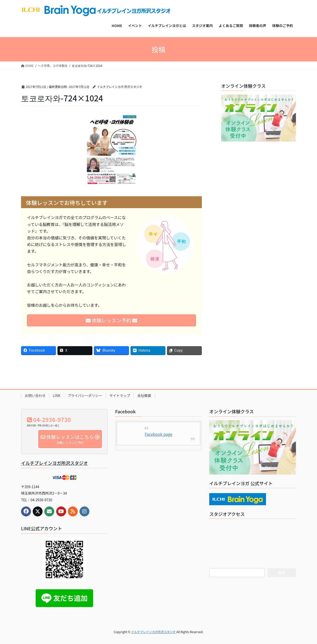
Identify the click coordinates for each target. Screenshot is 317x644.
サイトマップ (120, 395)
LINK (57, 395)
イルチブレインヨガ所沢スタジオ (54, 463)
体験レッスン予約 (112, 320)
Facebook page (158, 434)
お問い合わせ (35, 395)
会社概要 (144, 395)
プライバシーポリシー (85, 395)
